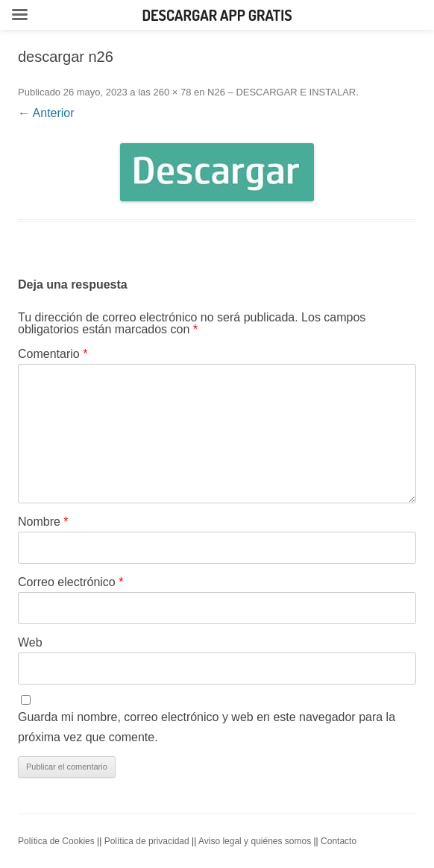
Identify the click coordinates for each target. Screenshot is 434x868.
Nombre (43, 522)
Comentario (53, 354)
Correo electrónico (70, 582)
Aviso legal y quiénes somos (255, 841)
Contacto (339, 841)
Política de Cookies (56, 841)
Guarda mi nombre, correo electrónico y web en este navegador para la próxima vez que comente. (207, 727)
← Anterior (46, 113)
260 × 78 (172, 92)
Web (30, 642)
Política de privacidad (147, 841)
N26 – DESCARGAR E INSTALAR (282, 92)
